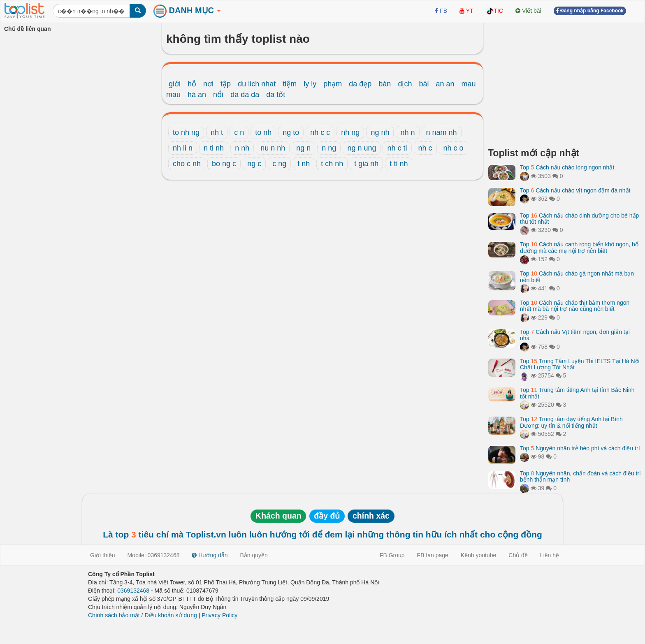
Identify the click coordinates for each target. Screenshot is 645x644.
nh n (407, 132)
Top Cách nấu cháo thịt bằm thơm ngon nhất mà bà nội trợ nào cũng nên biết (575, 306)
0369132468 (133, 591)
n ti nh (214, 148)
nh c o (454, 148)
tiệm (290, 84)
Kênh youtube (478, 555)
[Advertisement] (564, 82)
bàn (385, 84)
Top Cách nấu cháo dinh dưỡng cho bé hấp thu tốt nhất (579, 219)
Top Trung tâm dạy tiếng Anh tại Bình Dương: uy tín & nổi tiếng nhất (571, 422)
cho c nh (187, 164)
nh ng (350, 132)
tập (226, 84)
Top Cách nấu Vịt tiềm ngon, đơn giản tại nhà (575, 335)
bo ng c (224, 164)
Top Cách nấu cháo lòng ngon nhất (567, 167)
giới (175, 84)
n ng (329, 148)
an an (445, 84)
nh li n (183, 148)
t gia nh (366, 164)
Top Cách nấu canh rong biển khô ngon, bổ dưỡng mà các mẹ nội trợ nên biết (579, 247)
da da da (245, 95)
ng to (291, 132)
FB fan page (433, 555)
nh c (425, 148)
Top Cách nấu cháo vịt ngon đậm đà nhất (575, 190)
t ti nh (399, 164)
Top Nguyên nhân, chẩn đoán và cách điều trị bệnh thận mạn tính (580, 476)
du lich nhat (257, 84)
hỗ (192, 84)
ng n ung (362, 148)
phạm (333, 84)
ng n (303, 148)
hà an (197, 95)
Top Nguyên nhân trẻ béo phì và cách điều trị (580, 448)
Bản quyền (254, 555)
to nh (263, 132)
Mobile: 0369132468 (154, 555)
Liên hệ (550, 555)
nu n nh (273, 148)
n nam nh (442, 132)
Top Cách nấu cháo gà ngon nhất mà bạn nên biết (577, 277)
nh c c (320, 132)
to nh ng (186, 132)
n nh (242, 148)
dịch (405, 84)
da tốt (276, 95)
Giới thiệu (103, 555)
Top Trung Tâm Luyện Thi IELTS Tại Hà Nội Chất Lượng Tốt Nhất (580, 364)
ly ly (310, 84)
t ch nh (332, 164)
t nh (304, 164)
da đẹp (360, 84)
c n (239, 132)
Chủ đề (518, 555)
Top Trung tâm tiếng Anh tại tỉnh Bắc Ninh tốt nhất (577, 393)
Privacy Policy (219, 615)
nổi (218, 95)
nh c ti (397, 148)
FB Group (392, 555)
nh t (217, 132)
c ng (279, 164)
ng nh (380, 132)
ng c (254, 164)
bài (424, 84)
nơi (208, 84)
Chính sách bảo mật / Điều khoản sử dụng (143, 615)
